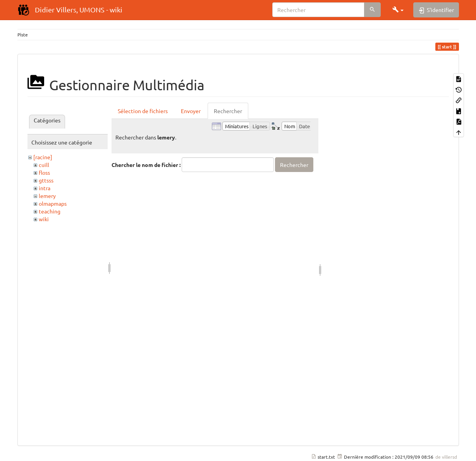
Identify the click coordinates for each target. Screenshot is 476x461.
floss (44, 172)
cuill (44, 165)
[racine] (43, 157)
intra (45, 188)
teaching (50, 211)
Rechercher (228, 111)
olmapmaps (53, 203)
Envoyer (191, 111)
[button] (398, 10)
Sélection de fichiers (143, 111)
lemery (47, 196)
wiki (44, 219)
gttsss (46, 180)
